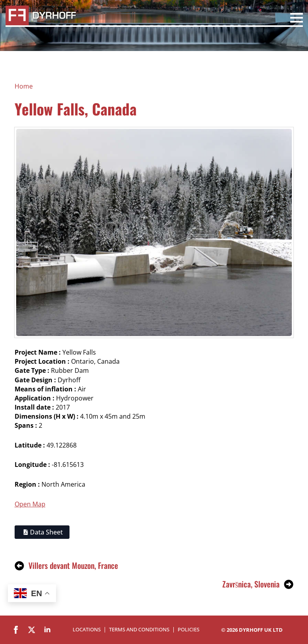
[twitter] (32, 630)
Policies (189, 630)
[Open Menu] (297, 19)
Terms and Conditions (139, 630)
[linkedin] (47, 630)
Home (24, 86)
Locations (87, 630)
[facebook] (16, 630)
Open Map (30, 504)
